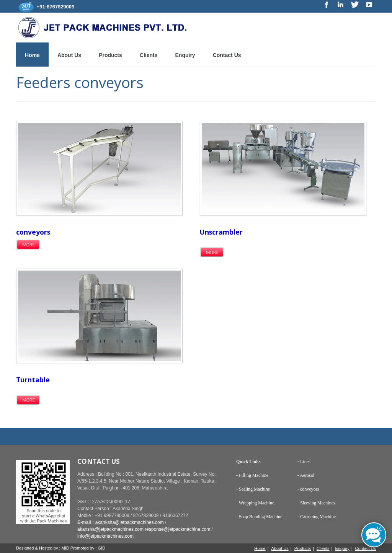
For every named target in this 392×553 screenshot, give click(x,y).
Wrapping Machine (256, 503)
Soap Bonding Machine (261, 517)
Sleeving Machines (318, 503)
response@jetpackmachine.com (177, 529)
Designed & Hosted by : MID (43, 548)
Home (32, 55)
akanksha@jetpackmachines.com (130, 522)
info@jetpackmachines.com (105, 536)
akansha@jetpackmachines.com (110, 529)
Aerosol (307, 475)
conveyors (310, 489)
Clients (149, 55)
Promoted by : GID (88, 548)
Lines (305, 462)
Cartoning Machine (318, 517)
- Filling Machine (252, 475)
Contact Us (227, 55)
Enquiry (185, 55)
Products (110, 55)
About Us (69, 55)
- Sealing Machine (253, 489)
